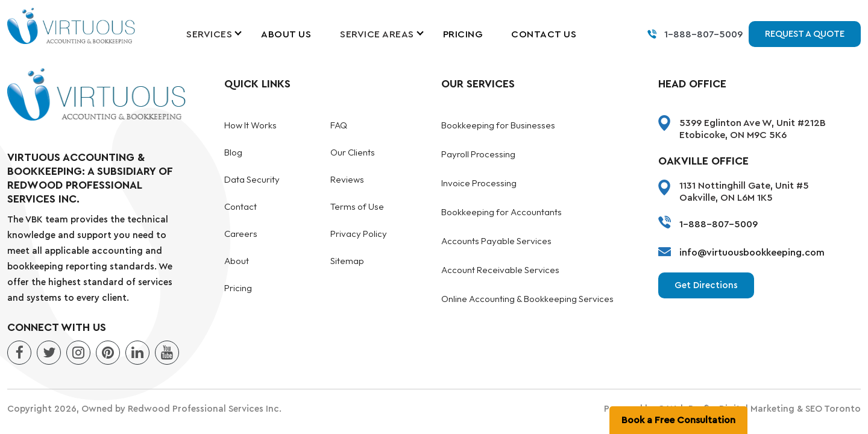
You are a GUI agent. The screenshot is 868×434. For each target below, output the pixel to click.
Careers (241, 234)
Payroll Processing (478, 155)
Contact (241, 207)
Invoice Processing (479, 184)
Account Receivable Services (500, 270)
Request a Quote (805, 34)
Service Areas (377, 34)
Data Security (252, 180)
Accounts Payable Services (496, 241)
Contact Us (544, 34)
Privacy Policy (359, 234)
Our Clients (353, 153)
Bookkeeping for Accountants (502, 212)
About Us (286, 34)
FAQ (339, 126)
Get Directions (706, 285)
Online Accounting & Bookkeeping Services (527, 299)
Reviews (347, 180)
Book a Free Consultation (678, 420)
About (237, 261)
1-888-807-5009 (703, 34)
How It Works (250, 126)
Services (209, 34)
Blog (233, 153)
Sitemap (347, 261)
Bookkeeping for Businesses (498, 126)
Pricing (463, 34)
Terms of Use (357, 207)
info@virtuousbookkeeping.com (752, 253)
